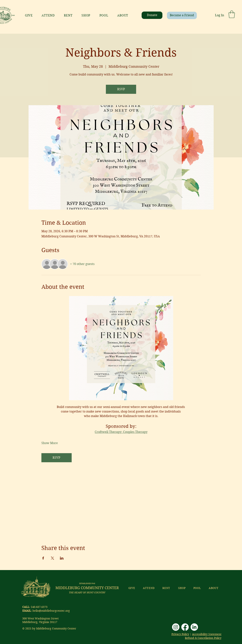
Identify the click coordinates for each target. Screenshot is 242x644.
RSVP (121, 89)
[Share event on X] (52, 558)
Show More (50, 443)
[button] (232, 14)
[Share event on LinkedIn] (62, 558)
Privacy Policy (180, 634)
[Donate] (152, 15)
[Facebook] (185, 627)
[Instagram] (176, 627)
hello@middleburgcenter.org (51, 611)
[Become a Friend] (182, 15)
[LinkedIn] (194, 627)
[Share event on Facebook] (43, 558)
